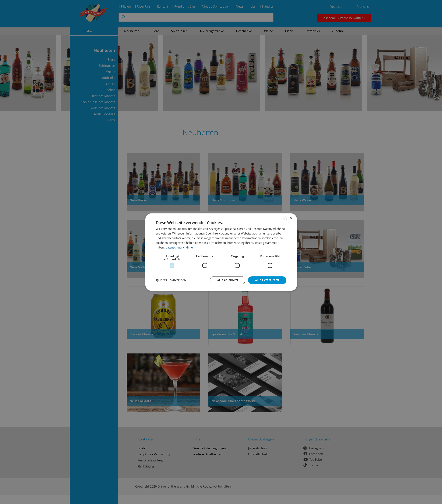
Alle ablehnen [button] (225, 280)
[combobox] (285, 218)
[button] (171, 280)
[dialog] (221, 252)
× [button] (291, 218)
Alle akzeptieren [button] (266, 280)
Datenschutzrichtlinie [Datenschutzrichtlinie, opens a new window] (179, 247)
